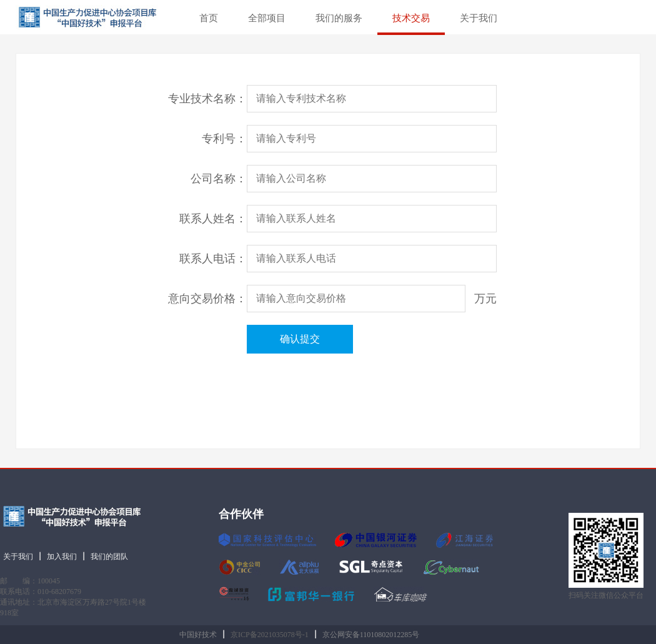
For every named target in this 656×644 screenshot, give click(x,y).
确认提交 (300, 339)
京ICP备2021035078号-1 (270, 635)
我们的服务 (339, 18)
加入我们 (62, 557)
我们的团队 (109, 557)
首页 (209, 18)
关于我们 (479, 18)
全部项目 (267, 18)
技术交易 (411, 18)
